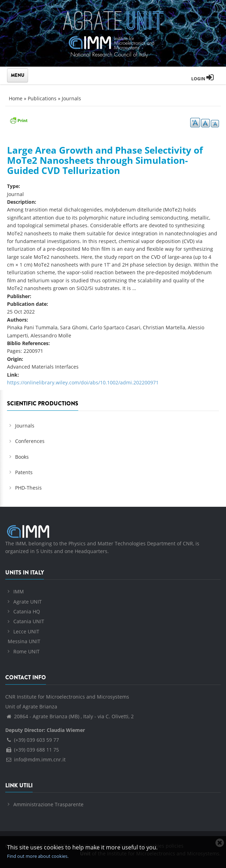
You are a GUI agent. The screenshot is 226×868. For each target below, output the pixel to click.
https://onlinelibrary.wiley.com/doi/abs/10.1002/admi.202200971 (83, 382)
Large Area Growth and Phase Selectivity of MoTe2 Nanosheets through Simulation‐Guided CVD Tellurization (105, 160)
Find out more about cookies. (38, 856)
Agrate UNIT (28, 602)
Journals (71, 98)
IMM (19, 591)
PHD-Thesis (28, 488)
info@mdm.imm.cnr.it (35, 759)
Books (22, 457)
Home (16, 98)
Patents (24, 472)
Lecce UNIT (26, 631)
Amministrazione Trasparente (48, 804)
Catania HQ (27, 611)
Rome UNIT (26, 651)
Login (202, 79)
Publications (42, 98)
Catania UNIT (29, 621)
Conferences (30, 441)
